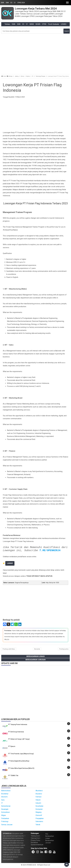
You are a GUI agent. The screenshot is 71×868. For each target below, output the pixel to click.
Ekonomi (4, 797)
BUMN (38, 24)
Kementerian (6, 806)
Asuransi (39, 794)
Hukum (38, 800)
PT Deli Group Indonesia (16, 732)
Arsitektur (5, 794)
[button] (67, 3)
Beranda (37, 649)
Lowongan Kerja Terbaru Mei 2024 (36, 9)
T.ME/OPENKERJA (50, 550)
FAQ (47, 834)
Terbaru (7, 24)
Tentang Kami (35, 836)
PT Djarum (12, 746)
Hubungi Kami (35, 838)
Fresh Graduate (54, 24)
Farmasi (38, 797)
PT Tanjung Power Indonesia (18, 724)
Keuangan (5, 809)
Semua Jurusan (7, 825)
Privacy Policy (35, 840)
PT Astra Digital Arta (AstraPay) (19, 761)
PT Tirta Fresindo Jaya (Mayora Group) (21, 754)
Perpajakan (40, 818)
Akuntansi (39, 791)
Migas (4, 815)
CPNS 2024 (21, 3)
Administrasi (6, 791)
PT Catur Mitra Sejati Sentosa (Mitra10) (21, 768)
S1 (15, 3)
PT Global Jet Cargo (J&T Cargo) (19, 739)
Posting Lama (64, 649)
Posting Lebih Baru (9, 649)
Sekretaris (39, 821)
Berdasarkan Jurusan (35, 660)
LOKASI (64, 24)
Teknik (38, 825)
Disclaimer (34, 842)
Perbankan (5, 818)
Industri (38, 803)
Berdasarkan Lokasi (35, 656)
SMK (7, 3)
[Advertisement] (35, 53)
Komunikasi (5, 812)
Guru (3, 800)
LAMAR (10, 563)
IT (2, 803)
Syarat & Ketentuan (37, 845)
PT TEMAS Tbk (13, 776)
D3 (11, 3)
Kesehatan (39, 806)
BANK (32, 24)
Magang (38, 812)
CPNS (44, 24)
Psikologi (5, 821)
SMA (2, 3)
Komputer (39, 809)
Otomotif (39, 815)
